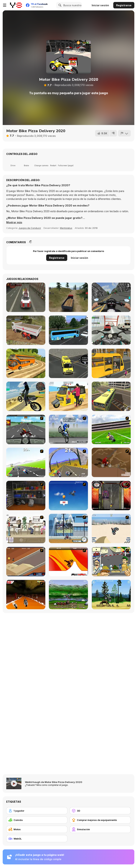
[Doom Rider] (26, 595)
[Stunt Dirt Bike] (111, 595)
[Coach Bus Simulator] (68, 330)
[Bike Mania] (68, 595)
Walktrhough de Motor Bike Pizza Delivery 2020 (54, 782)
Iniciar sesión (100, 5)
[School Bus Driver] (111, 363)
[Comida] (37, 820)
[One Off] (26, 496)
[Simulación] (100, 829)
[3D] (100, 811)
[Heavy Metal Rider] (26, 429)
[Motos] (37, 829)
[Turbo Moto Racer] (111, 330)
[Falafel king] (111, 562)
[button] (15, 222)
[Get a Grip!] (68, 429)
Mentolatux (66, 228)
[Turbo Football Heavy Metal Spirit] (111, 429)
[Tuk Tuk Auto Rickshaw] (68, 396)
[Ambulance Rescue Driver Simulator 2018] (68, 363)
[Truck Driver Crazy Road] (68, 297)
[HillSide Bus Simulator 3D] (111, 396)
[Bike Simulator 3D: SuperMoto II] (111, 297)
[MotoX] (26, 562)
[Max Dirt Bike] (68, 562)
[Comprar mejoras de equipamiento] (100, 820)
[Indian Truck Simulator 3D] (26, 330)
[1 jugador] (37, 811)
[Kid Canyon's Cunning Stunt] (68, 496)
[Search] (59, 5)
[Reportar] (124, 133)
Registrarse (124, 5)
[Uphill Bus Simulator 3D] (26, 363)
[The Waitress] (26, 528)
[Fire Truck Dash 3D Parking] (26, 297)
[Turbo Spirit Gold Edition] (68, 462)
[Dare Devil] (68, 528)
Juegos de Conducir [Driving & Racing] (30, 228)
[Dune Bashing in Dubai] (111, 528)
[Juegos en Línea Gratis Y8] (16, 5)
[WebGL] (37, 839)
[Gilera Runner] (111, 496)
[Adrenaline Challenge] (111, 462)
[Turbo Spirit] (26, 462)
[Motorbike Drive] (26, 396)
